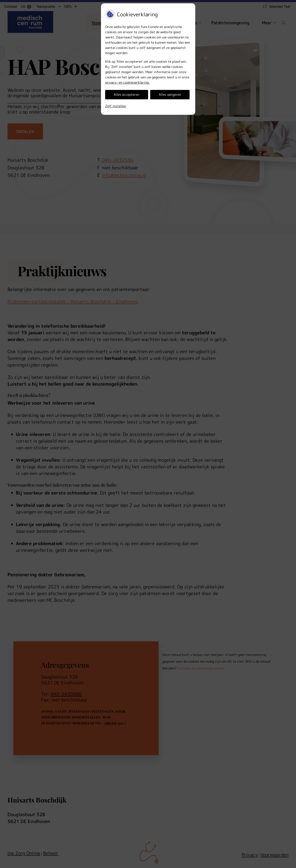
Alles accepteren (127, 95)
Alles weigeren (170, 95)
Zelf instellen (116, 106)
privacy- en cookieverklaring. (127, 82)
